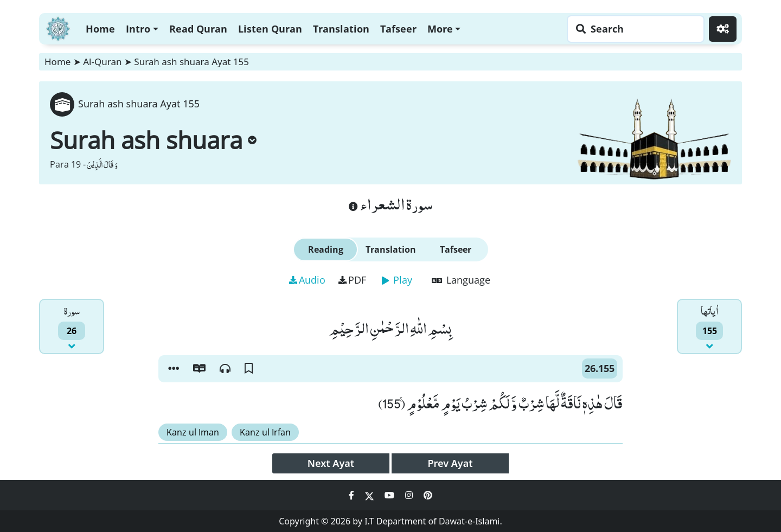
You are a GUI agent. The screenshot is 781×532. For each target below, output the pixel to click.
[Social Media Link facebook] (353, 495)
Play (397, 280)
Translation (341, 29)
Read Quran (198, 29)
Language (461, 280)
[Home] (58, 27)
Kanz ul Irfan (265, 432)
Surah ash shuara (153, 140)
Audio (307, 280)
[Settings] (723, 29)
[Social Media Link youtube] (390, 495)
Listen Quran (270, 29)
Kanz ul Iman (193, 432)
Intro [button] (138, 29)
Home (100, 29)
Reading (326, 249)
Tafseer (398, 29)
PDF (352, 280)
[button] (174, 369)
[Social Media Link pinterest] (428, 495)
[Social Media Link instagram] (410, 495)
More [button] (440, 29)
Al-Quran (102, 62)
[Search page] (633, 29)
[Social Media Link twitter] (370, 495)
